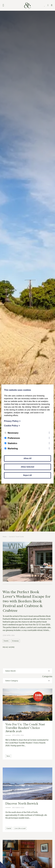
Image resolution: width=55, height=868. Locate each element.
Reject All (27, 475)
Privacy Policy (12, 421)
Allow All (28, 458)
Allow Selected (28, 467)
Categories (47, 676)
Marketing (11, 449)
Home (5, 537)
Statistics (11, 443)
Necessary (11, 433)
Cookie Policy (12, 426)
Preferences (12, 438)
